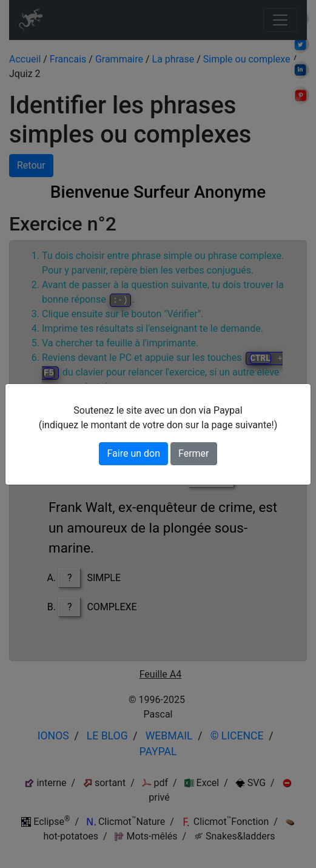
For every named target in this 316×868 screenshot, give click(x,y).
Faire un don (133, 453)
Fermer (194, 453)
